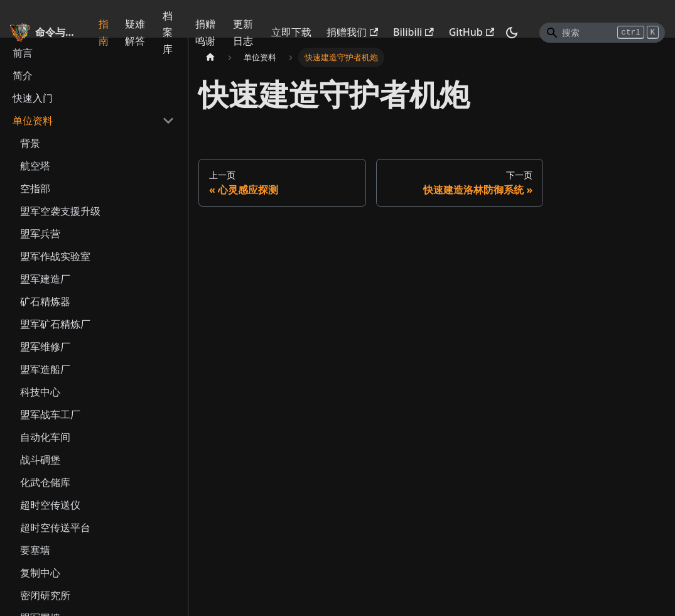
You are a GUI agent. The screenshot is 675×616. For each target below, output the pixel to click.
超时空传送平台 (55, 527)
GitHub (472, 32)
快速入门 (33, 98)
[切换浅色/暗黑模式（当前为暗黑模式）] (512, 33)
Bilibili (413, 32)
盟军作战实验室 (55, 256)
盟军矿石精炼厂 (55, 324)
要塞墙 (35, 550)
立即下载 (291, 32)
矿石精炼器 (45, 301)
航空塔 (35, 166)
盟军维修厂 (45, 347)
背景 (30, 143)
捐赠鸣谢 (205, 32)
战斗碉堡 (40, 460)
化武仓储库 (45, 482)
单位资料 (33, 121)
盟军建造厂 (45, 279)
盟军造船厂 (45, 369)
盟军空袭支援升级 (60, 211)
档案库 (168, 32)
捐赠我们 (352, 32)
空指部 (35, 188)
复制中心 (40, 573)
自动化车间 (45, 437)
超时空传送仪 (50, 505)
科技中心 (40, 392)
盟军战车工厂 (50, 414)
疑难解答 (135, 32)
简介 (23, 75)
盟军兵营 (40, 234)
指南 (104, 32)
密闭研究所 (45, 595)
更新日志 (243, 32)
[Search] (602, 33)
